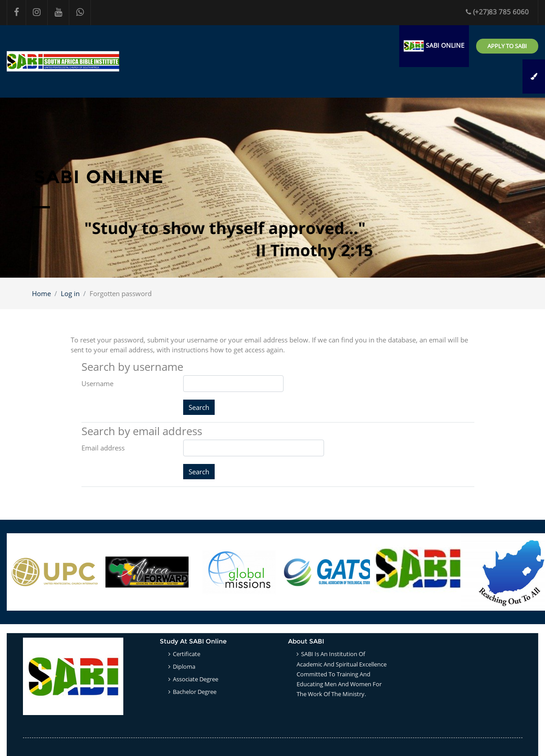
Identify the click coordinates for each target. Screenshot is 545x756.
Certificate (187, 654)
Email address (103, 448)
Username (97, 383)
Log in (70, 293)
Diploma (184, 666)
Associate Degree (196, 679)
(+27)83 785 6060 (497, 12)
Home (41, 293)
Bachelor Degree (195, 692)
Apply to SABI (507, 46)
